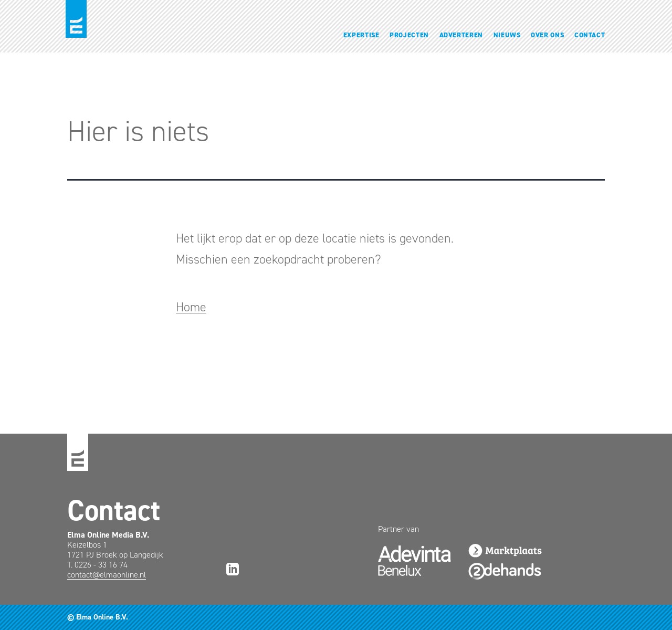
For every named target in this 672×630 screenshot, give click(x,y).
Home (191, 307)
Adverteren (461, 35)
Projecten (409, 35)
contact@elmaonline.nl (107, 575)
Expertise (361, 35)
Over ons (547, 35)
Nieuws (507, 35)
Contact (590, 35)
